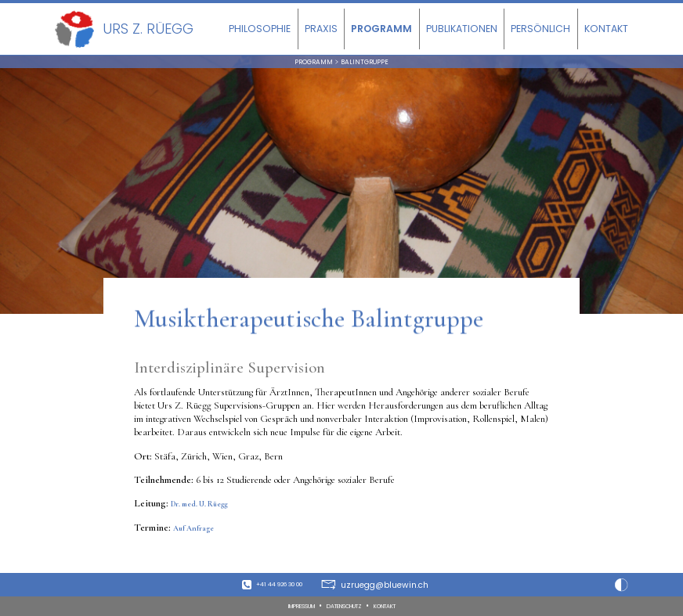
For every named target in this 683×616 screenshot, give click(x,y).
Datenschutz (347, 605)
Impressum (287, 605)
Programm (381, 29)
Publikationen (462, 29)
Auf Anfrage (199, 532)
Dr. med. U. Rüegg (210, 509)
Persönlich (540, 29)
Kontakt (606, 29)
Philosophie (260, 29)
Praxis (321, 29)
